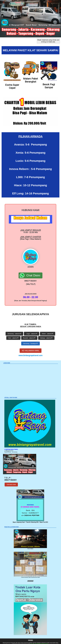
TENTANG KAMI (11, 483)
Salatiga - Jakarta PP (46, 336)
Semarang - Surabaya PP (30, 342)
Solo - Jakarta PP (13, 336)
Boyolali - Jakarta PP (29, 336)
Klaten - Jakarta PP (48, 332)
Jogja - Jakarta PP (32, 332)
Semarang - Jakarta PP (14, 332)
